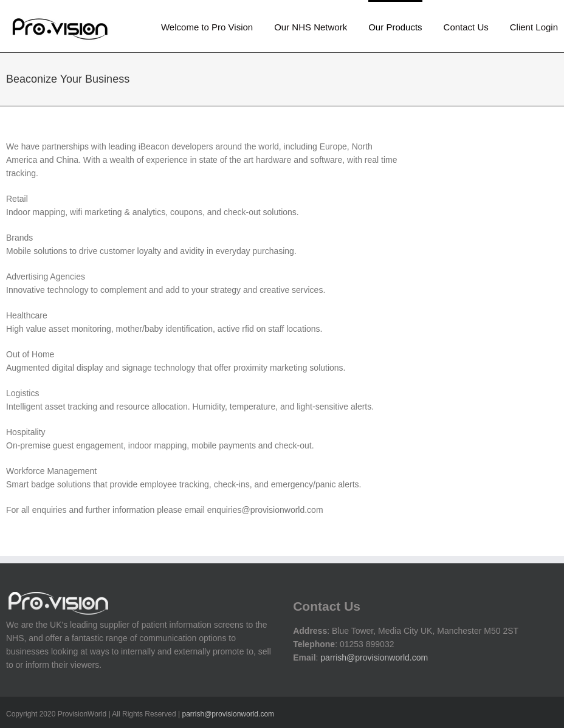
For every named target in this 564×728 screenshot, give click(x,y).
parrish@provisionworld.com (374, 658)
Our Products (395, 27)
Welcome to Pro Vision (207, 27)
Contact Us (466, 27)
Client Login (534, 27)
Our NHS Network (311, 27)
